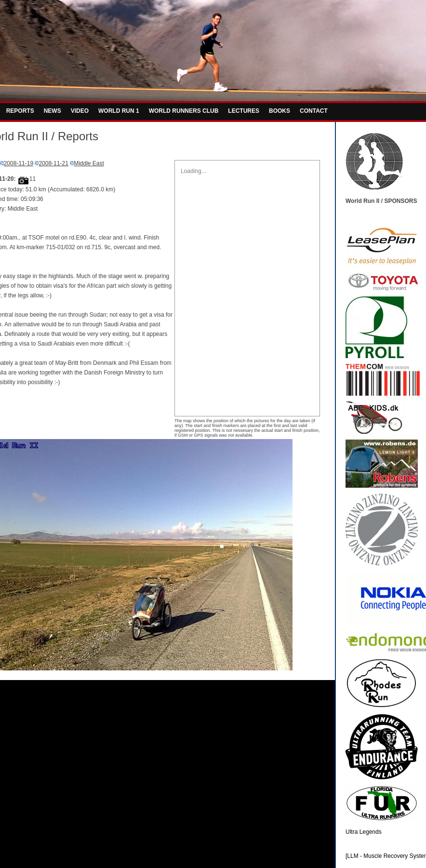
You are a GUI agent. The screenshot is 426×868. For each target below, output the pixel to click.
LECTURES (244, 111)
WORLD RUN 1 (119, 111)
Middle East (89, 163)
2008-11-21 (53, 163)
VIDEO (80, 111)
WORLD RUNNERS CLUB (184, 111)
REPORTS (20, 111)
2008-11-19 (19, 163)
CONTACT (314, 111)
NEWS (53, 111)
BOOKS (280, 111)
